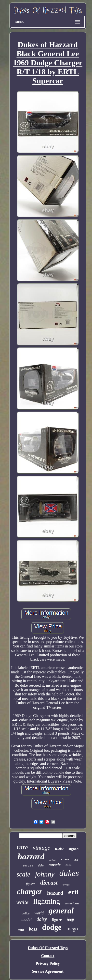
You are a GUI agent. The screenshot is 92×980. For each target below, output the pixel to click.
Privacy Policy (48, 963)
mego (72, 929)
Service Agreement (48, 971)
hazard (55, 893)
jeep (70, 919)
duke (41, 865)
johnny (45, 874)
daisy (42, 919)
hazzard (31, 857)
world (39, 913)
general (61, 911)
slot (76, 860)
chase (65, 859)
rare (22, 847)
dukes (69, 873)
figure (57, 920)
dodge (52, 927)
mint (21, 930)
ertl (73, 892)
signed (73, 849)
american (72, 903)
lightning (47, 901)
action (53, 860)
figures (31, 884)
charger (30, 891)
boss (33, 929)
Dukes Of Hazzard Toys (48, 948)
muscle (55, 865)
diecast (49, 882)
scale (23, 874)
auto (59, 848)
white (22, 902)
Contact (48, 956)
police (26, 913)
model (26, 919)
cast (69, 865)
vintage (42, 848)
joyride (66, 885)
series (28, 866)
